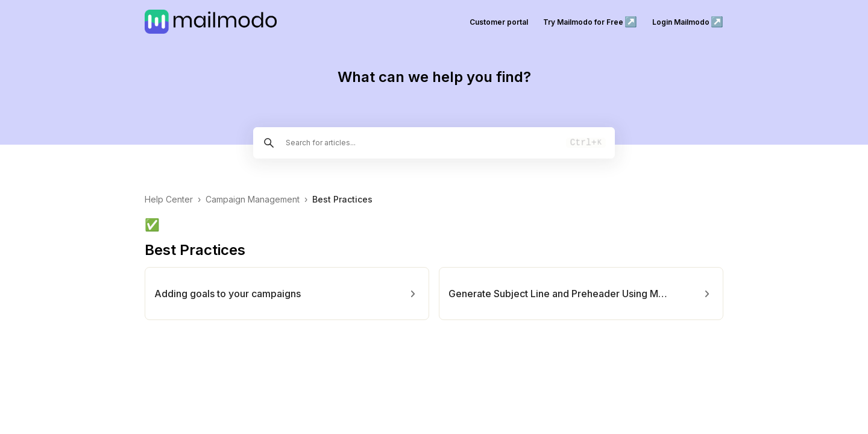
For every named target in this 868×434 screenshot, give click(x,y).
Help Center (169, 199)
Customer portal (499, 22)
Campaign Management (253, 199)
